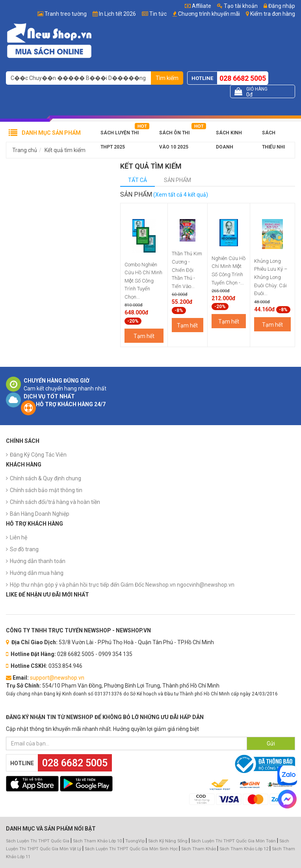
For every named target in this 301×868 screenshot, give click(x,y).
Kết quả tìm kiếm (65, 150)
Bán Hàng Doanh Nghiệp (40, 514)
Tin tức (158, 14)
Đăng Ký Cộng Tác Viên (38, 455)
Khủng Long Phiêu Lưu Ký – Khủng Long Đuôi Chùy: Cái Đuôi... (271, 277)
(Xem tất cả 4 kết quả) (181, 195)
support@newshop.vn (57, 678)
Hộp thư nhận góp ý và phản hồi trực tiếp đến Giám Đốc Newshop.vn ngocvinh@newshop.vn (122, 585)
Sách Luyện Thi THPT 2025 (120, 135)
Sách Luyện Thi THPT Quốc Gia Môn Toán (233, 841)
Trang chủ (25, 150)
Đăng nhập (279, 6)
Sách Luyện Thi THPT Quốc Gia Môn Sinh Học (131, 849)
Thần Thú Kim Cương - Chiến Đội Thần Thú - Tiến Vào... (187, 270)
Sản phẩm (177, 180)
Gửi (271, 743)
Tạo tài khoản (237, 6)
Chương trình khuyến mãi (209, 14)
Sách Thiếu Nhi (273, 135)
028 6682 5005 (243, 78)
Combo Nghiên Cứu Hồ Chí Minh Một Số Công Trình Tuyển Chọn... (143, 281)
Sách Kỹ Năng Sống (168, 841)
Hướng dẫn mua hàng (37, 573)
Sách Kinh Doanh (229, 135)
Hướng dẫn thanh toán (38, 561)
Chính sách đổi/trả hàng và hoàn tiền (55, 502)
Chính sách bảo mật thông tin (46, 490)
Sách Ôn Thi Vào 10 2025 (174, 135)
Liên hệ (19, 537)
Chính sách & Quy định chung (46, 478)
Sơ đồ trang (24, 549)
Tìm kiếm (167, 78)
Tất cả (137, 180)
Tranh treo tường (66, 14)
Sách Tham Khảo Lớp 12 (244, 849)
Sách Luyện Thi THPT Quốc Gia (38, 841)
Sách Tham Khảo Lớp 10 (97, 841)
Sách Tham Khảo (199, 849)
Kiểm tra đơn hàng (273, 14)
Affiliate (198, 6)
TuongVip (135, 841)
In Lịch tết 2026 (117, 14)
